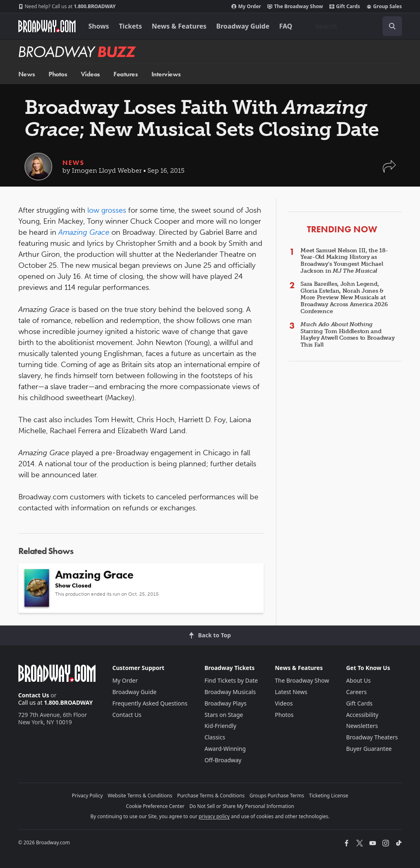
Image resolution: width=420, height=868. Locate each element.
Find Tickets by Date (231, 680)
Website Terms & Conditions (140, 796)
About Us (358, 680)
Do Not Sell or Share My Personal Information (242, 806)
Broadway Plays (226, 703)
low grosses (107, 210)
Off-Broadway (223, 760)
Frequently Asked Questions (150, 703)
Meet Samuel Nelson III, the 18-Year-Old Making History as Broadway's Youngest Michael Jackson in (344, 261)
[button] (389, 170)
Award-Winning (225, 749)
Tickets (130, 26)
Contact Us (34, 695)
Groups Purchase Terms (277, 796)
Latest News (291, 692)
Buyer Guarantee (369, 749)
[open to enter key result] (392, 26)
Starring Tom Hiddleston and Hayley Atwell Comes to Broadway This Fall (347, 335)
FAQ (286, 26)
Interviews (166, 74)
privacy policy (214, 816)
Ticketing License (329, 796)
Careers (356, 692)
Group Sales (384, 7)
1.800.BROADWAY (67, 7)
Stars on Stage (224, 715)
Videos (90, 74)
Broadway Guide (243, 26)
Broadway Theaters (372, 737)
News (27, 74)
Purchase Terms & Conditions (211, 796)
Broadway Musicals (230, 692)
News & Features (179, 26)
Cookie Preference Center (155, 806)
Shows (99, 26)
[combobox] (356, 26)
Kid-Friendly (220, 726)
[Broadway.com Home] (47, 26)
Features (126, 74)
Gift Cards (345, 7)
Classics (215, 737)
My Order (246, 7)
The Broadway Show (295, 7)
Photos (58, 74)
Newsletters (362, 726)
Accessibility (362, 715)
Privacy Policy (87, 796)
